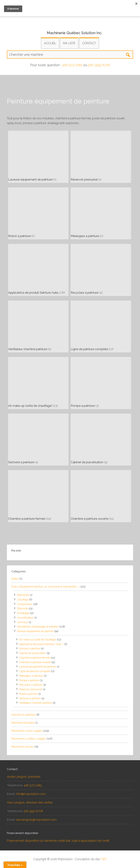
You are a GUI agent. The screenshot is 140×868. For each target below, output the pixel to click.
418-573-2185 (72, 65)
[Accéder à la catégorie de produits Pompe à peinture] (101, 383)
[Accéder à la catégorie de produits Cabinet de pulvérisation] (101, 440)
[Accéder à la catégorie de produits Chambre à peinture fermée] (38, 496)
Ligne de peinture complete (35, 671)
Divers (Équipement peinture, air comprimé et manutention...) (45, 587)
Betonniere (23, 595)
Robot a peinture (28, 694)
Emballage (23, 613)
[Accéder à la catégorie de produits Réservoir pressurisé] (101, 157)
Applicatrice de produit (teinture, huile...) (41, 644)
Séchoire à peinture (30, 698)
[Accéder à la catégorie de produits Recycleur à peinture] (101, 270)
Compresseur (25, 604)
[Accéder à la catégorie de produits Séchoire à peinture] (38, 440)
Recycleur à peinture (31, 685)
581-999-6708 (99, 65)
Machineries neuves (22, 747)
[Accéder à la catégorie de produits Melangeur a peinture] (101, 213)
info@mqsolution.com (31, 794)
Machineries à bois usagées (27, 731)
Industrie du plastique (23, 715)
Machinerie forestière (23, 723)
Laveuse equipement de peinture (38, 667)
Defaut (15, 579)
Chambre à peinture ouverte (35, 662)
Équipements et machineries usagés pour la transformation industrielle (70, 19)
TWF (104, 859)
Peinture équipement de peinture (35, 631)
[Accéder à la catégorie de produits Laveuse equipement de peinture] (38, 157)
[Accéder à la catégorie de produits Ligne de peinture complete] (101, 327)
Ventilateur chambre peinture (36, 703)
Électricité (23, 609)
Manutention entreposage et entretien (38, 627)
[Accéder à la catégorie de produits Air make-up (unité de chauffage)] (38, 383)
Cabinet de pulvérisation (33, 653)
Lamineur (23, 622)
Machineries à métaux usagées (29, 739)
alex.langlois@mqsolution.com (36, 820)
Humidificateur (25, 618)
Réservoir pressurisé (31, 689)
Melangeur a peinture (31, 676)
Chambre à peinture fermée (35, 658)
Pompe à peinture (29, 680)
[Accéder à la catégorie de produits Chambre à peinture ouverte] (101, 496)
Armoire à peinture (30, 649)
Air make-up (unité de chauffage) (38, 640)
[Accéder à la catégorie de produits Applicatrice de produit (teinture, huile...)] (38, 270)
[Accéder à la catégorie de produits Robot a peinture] (38, 213)
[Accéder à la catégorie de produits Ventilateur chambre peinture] (38, 327)
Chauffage (23, 600)
